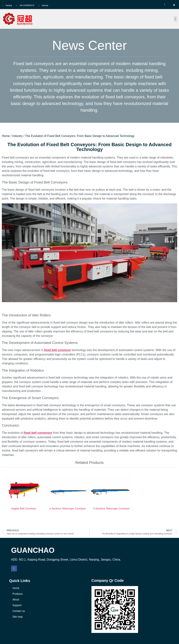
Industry (17, 136)
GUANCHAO (33, 550)
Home (6, 136)
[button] (175, 19)
